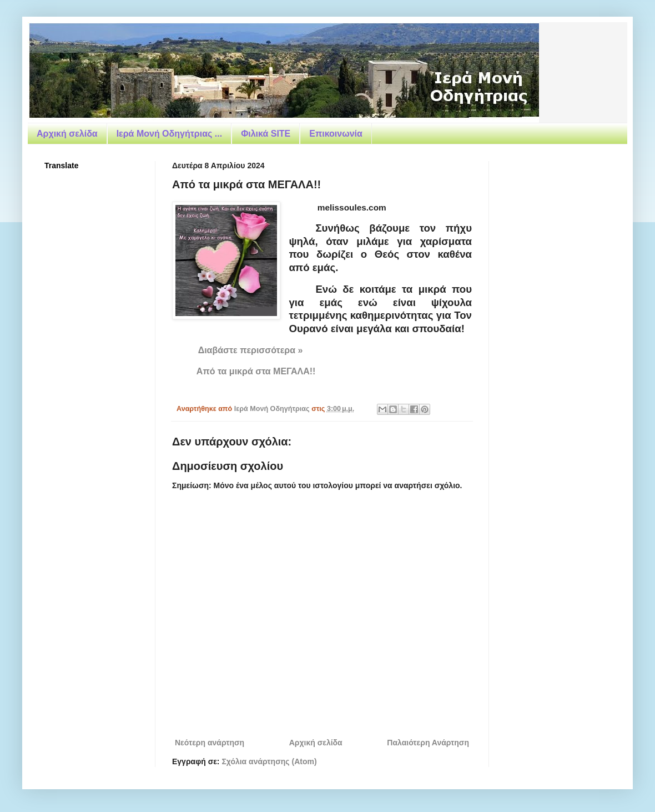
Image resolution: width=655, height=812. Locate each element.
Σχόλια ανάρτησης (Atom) (269, 761)
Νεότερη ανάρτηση (210, 743)
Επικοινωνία (336, 134)
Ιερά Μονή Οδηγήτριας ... (169, 134)
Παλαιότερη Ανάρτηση (428, 743)
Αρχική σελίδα (67, 134)
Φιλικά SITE (266, 134)
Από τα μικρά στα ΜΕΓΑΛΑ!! (256, 371)
